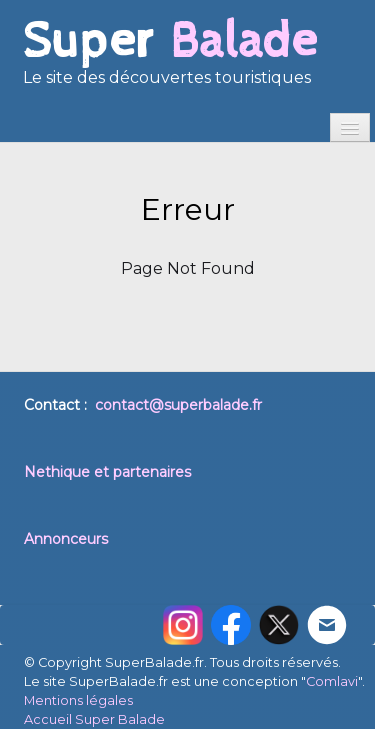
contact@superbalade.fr (178, 405)
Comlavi (332, 681)
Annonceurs (66, 539)
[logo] (170, 60)
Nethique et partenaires (107, 472)
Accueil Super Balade (94, 719)
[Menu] (350, 127)
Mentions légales (78, 700)
